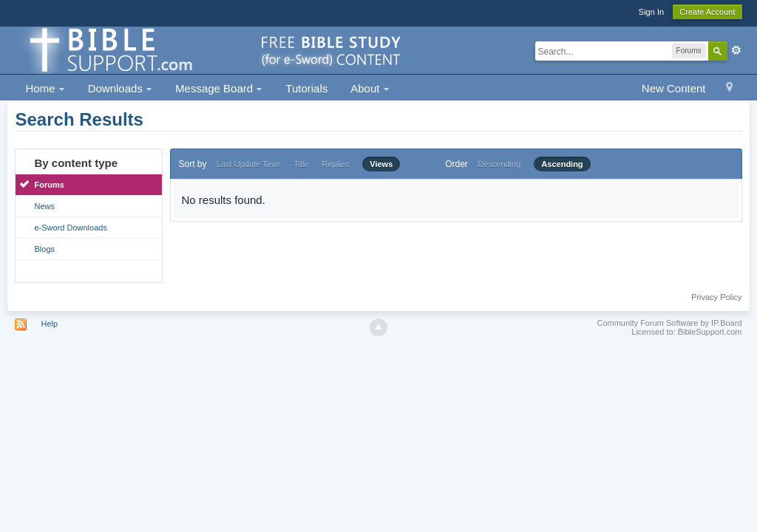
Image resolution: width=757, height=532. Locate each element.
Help (50, 324)
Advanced (736, 50)
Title (301, 164)
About (370, 88)
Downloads (120, 88)
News (44, 206)
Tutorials (306, 88)
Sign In (651, 12)
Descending (499, 164)
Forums (49, 185)
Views (381, 164)
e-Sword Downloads (70, 228)
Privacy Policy (716, 297)
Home (45, 88)
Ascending (562, 164)
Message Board (219, 88)
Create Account (707, 12)
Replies (336, 164)
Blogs (44, 249)
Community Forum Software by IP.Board (669, 323)
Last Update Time (248, 164)
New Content (674, 88)
